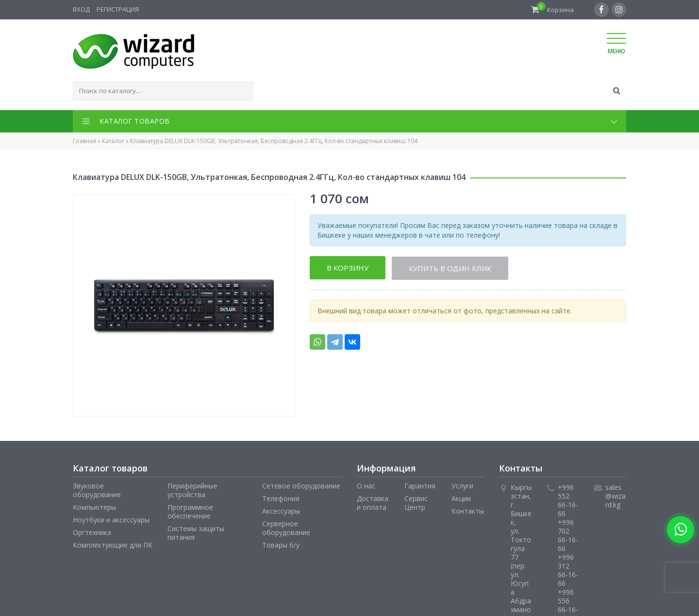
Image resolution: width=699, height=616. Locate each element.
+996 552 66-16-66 (568, 500)
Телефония (281, 498)
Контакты (468, 511)
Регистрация (118, 9)
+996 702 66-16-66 (568, 535)
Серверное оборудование (286, 528)
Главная (84, 141)
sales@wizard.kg (616, 496)
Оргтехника (92, 532)
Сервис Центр (416, 503)
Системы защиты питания (196, 533)
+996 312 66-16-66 (568, 570)
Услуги (462, 486)
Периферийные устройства (192, 490)
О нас (366, 486)
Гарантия (420, 486)
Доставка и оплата (373, 503)
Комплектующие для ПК (113, 545)
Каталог (113, 141)
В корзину (348, 268)
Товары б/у (281, 545)
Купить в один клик (450, 268)
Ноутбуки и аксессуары (111, 520)
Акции (461, 498)
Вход (81, 9)
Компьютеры (94, 507)
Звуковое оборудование (97, 490)
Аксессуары (281, 511)
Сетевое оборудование (301, 486)
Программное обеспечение (190, 511)
